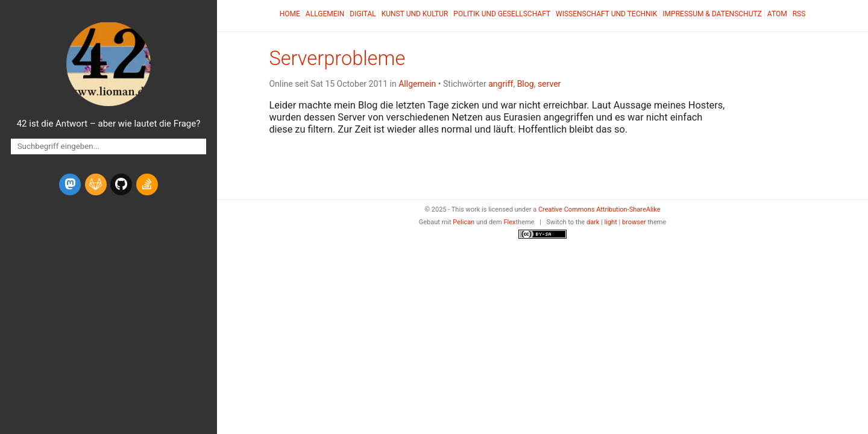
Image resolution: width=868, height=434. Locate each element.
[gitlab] (96, 184)
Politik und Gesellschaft (502, 14)
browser (634, 222)
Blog (526, 84)
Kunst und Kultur (415, 14)
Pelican (464, 222)
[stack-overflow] (147, 184)
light (611, 222)
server (549, 84)
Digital (363, 14)
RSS (799, 14)
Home (290, 14)
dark (593, 222)
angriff (501, 84)
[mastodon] (70, 184)
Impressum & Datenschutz (712, 14)
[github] (121, 184)
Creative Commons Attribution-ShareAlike (599, 209)
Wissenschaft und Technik (606, 14)
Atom (777, 14)
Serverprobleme (337, 58)
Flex (509, 222)
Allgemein (325, 14)
